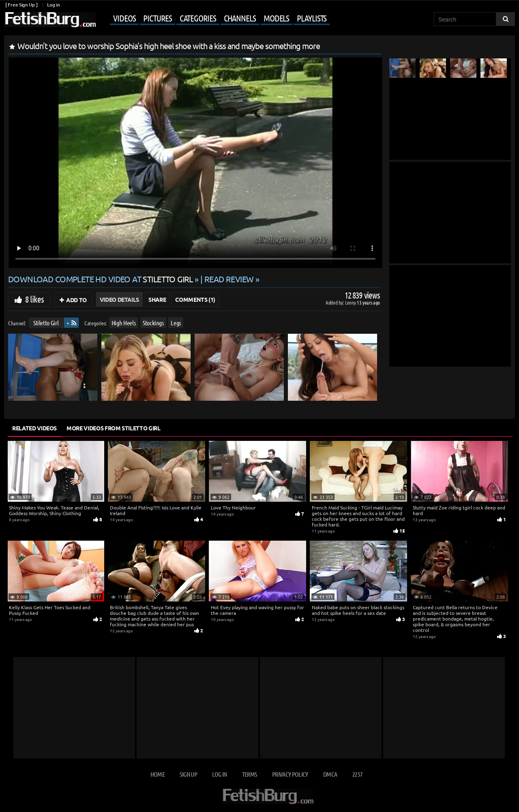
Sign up (188, 774)
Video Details (119, 299)
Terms (250, 774)
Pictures (157, 18)
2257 (357, 774)
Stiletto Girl (46, 323)
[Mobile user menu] (214, 19)
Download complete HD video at (101, 279)
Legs (176, 323)
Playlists (312, 18)
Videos (124, 18)
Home (158, 774)
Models (276, 18)
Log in (53, 5)
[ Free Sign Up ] (21, 5)
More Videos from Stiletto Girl (114, 428)
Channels (240, 18)
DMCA (330, 774)
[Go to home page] (50, 20)
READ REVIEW (229, 279)
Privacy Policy (290, 774)
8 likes (34, 299)
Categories (198, 18)
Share (157, 299)
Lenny (351, 302)
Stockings (153, 323)
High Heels (124, 323)
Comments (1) (195, 299)
